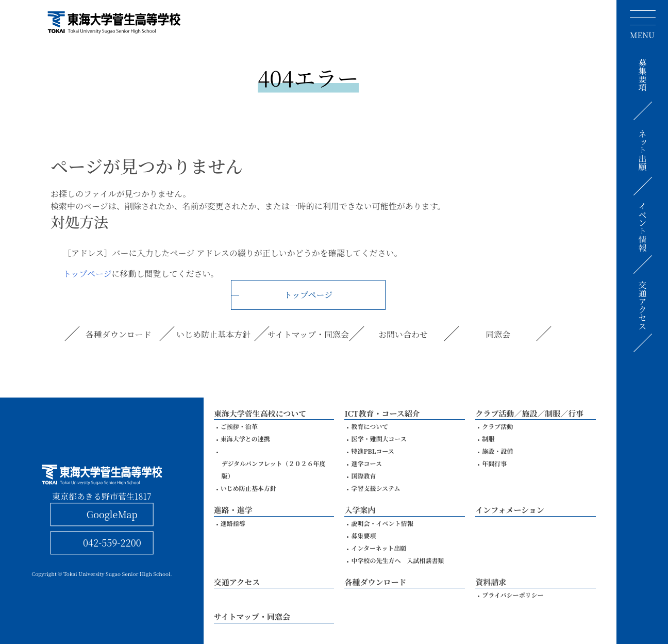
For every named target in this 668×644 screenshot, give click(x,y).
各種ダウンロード (119, 334)
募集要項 (642, 75)
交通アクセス (642, 306)
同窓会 (498, 334)
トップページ (87, 274)
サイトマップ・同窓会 (308, 334)
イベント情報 (642, 227)
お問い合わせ (403, 334)
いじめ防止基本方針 (213, 334)
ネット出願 (642, 150)
